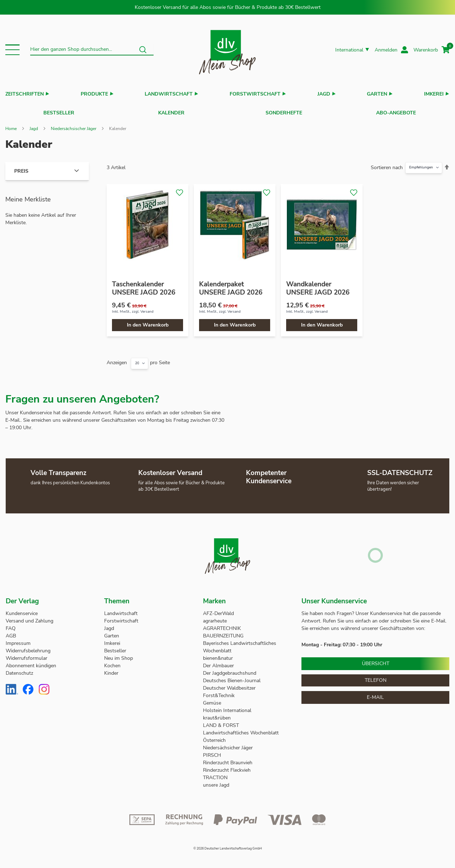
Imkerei (434, 94)
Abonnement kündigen (31, 662)
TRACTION (215, 774)
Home (11, 125)
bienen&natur (218, 655)
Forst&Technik (220, 692)
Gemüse (213, 699)
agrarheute (215, 617)
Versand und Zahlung (30, 617)
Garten (377, 94)
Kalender (171, 111)
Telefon (376, 677)
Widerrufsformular (26, 655)
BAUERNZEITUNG (223, 632)
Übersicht (376, 660)
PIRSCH (212, 752)
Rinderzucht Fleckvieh (227, 767)
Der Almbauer (218, 662)
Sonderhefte (284, 111)
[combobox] (92, 50)
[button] (12, 50)
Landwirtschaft (169, 94)
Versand (147, 308)
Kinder (111, 670)
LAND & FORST (222, 722)
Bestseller (59, 111)
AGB (11, 632)
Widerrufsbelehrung (28, 647)
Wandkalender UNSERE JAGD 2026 (318, 285)
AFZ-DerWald (218, 610)
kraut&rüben (217, 714)
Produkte (94, 94)
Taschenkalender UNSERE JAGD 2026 (144, 285)
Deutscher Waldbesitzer (229, 684)
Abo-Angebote (396, 111)
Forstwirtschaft (255, 94)
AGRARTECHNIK (222, 625)
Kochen (112, 662)
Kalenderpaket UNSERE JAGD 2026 (231, 285)
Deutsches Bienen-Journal (232, 677)
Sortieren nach (387, 164)
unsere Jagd (216, 781)
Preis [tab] (21, 168)
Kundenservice (22, 610)
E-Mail (375, 694)
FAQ (11, 625)
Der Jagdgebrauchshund (230, 670)
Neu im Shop (119, 655)
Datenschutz (19, 670)
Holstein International (228, 707)
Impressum (18, 640)
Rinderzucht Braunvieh (228, 759)
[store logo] (227, 50)
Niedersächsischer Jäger (74, 125)
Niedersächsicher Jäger (229, 744)
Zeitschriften (25, 94)
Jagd (324, 94)
